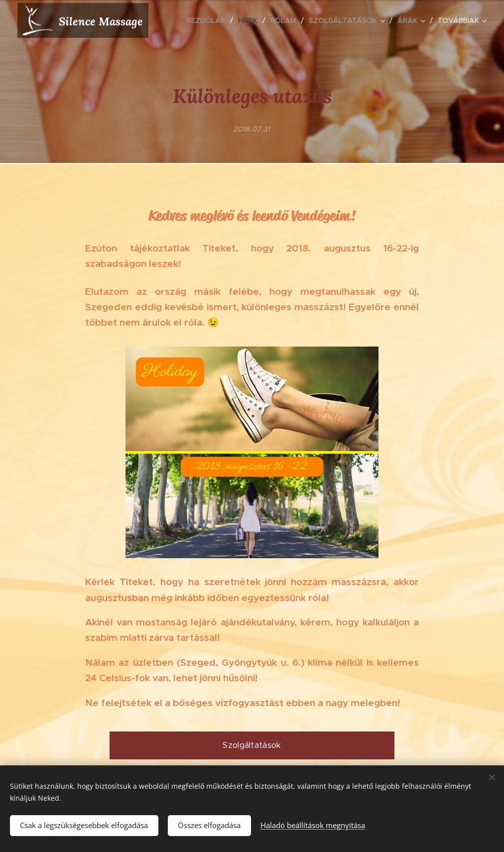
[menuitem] (209, 20)
